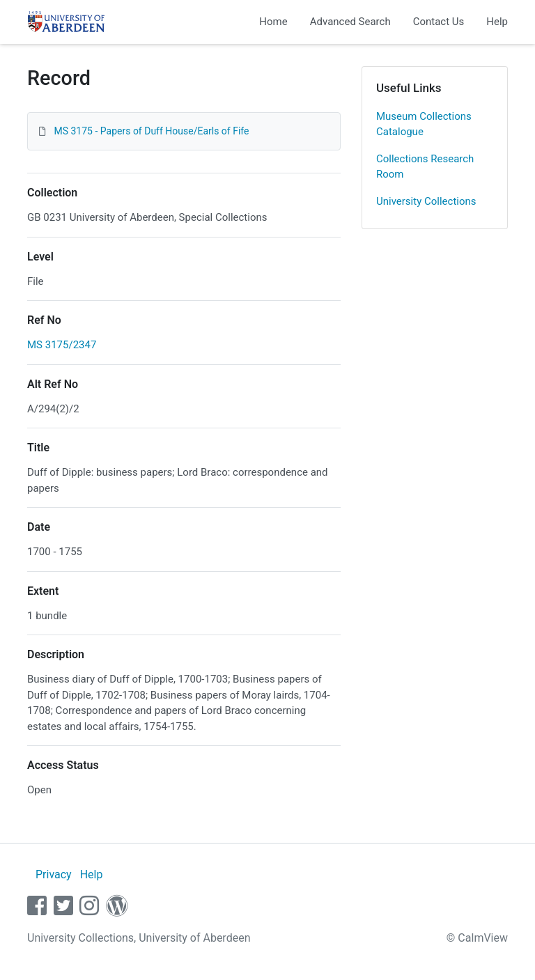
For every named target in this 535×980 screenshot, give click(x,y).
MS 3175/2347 (62, 345)
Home (273, 22)
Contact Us (439, 22)
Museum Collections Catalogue (424, 124)
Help (497, 22)
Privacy (54, 874)
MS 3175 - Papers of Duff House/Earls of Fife (151, 131)
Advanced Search (350, 22)
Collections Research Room (425, 167)
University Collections (426, 201)
